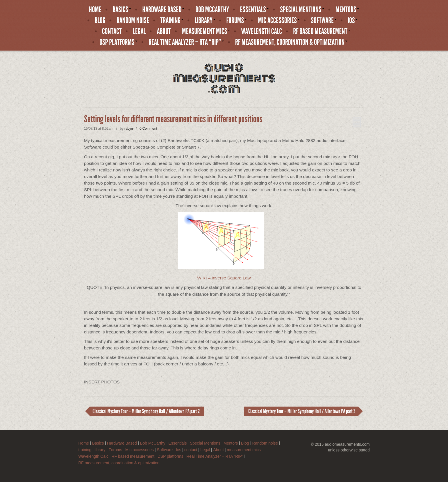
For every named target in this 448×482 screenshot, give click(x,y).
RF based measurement (322, 31)
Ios (353, 21)
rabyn (129, 129)
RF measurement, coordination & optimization (291, 42)
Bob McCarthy (212, 10)
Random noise (133, 21)
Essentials (254, 10)
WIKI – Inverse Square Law (224, 278)
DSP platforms (118, 42)
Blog (100, 21)
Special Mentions (302, 10)
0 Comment (148, 129)
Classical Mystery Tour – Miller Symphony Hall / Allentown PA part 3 (302, 411)
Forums (237, 21)
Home (95, 10)
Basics (122, 10)
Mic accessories (279, 21)
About (164, 31)
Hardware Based (163, 10)
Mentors (347, 10)
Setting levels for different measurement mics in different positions (173, 119)
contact (112, 31)
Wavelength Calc (262, 31)
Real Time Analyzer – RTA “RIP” (186, 42)
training (172, 21)
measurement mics (206, 31)
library (205, 21)
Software (324, 21)
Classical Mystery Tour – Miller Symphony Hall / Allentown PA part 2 (146, 411)
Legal (139, 31)
